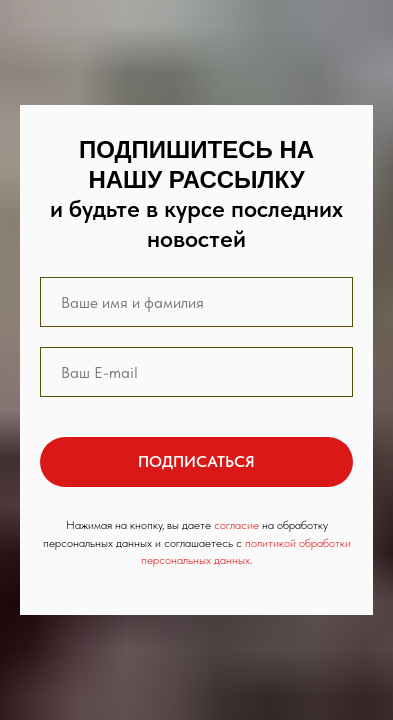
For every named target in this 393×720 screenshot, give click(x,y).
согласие (236, 525)
